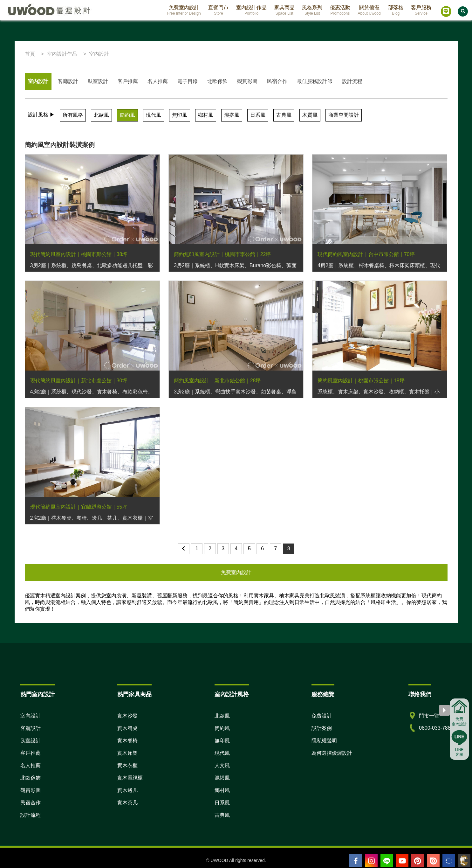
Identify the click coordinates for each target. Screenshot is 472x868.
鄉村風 (206, 115)
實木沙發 (127, 716)
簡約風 (127, 115)
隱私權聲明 (324, 741)
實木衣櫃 (127, 765)
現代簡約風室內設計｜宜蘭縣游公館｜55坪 (79, 507)
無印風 (180, 115)
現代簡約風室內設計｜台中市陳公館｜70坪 (366, 254)
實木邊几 (127, 790)
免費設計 (322, 716)
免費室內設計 (236, 572)
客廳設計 (68, 81)
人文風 (222, 765)
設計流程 (352, 81)
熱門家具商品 (134, 694)
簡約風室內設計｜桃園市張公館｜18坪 (361, 381)
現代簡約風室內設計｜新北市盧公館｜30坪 (79, 381)
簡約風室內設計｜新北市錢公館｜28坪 (217, 381)
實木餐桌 (127, 728)
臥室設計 (98, 81)
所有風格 (73, 115)
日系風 (258, 115)
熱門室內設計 (38, 694)
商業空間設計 (344, 115)
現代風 (154, 115)
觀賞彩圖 (247, 81)
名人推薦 (158, 81)
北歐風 (101, 115)
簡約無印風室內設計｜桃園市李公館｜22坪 (222, 254)
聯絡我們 (420, 694)
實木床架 (127, 753)
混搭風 (232, 115)
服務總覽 (323, 694)
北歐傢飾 (217, 81)
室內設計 (38, 81)
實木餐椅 (127, 741)
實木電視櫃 (130, 778)
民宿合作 (277, 81)
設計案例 (322, 728)
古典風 (284, 115)
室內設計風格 (232, 694)
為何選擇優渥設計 (332, 753)
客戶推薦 (128, 81)
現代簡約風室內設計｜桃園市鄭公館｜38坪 (79, 254)
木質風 (310, 115)
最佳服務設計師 (315, 81)
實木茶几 (127, 803)
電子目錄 (188, 81)
